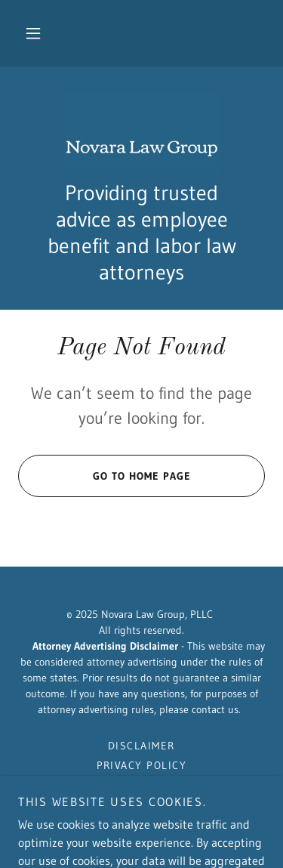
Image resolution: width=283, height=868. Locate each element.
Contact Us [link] (142, 785)
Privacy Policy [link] (142, 765)
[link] (142, 132)
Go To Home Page (105, 476)
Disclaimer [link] (141, 746)
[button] (33, 33)
